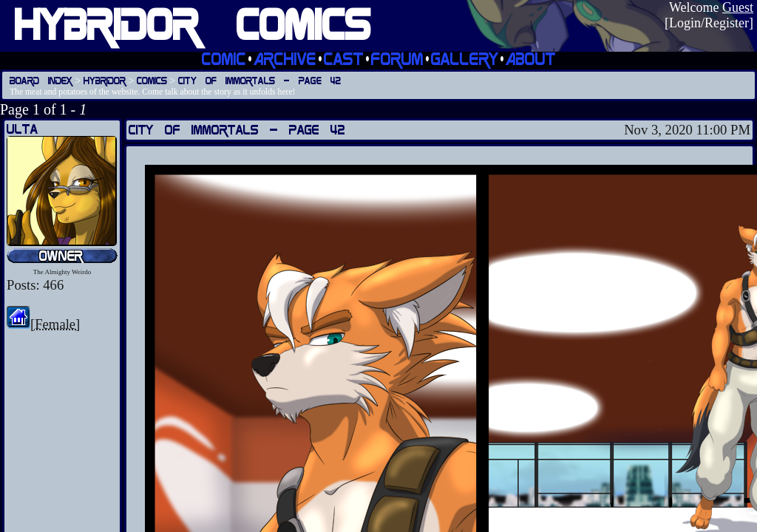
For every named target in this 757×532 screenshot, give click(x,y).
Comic (224, 59)
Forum (397, 59)
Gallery (465, 59)
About (531, 59)
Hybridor (105, 80)
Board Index (41, 80)
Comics (152, 80)
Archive (285, 59)
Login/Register (709, 23)
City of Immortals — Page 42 (259, 80)
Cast (344, 59)
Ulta (22, 129)
